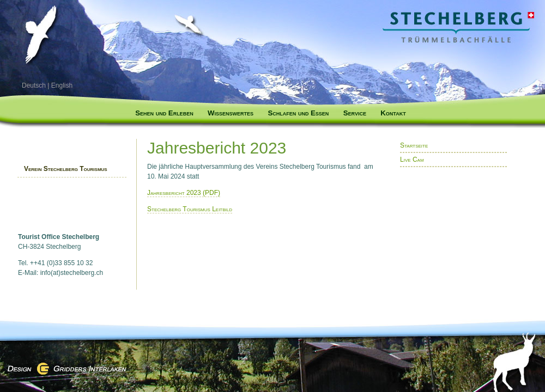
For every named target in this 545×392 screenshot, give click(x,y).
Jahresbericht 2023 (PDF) (184, 193)
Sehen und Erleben (164, 113)
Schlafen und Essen (298, 113)
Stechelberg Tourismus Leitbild (190, 209)
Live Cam (412, 160)
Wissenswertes (231, 113)
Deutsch (34, 85)
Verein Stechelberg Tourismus (66, 169)
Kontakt (393, 113)
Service (355, 113)
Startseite (414, 145)
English (62, 85)
